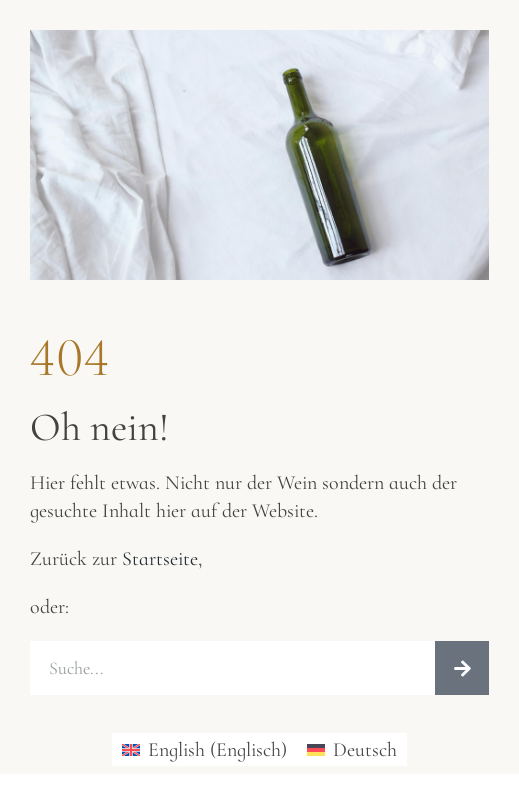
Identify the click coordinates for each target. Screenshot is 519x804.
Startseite (160, 559)
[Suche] (462, 668)
